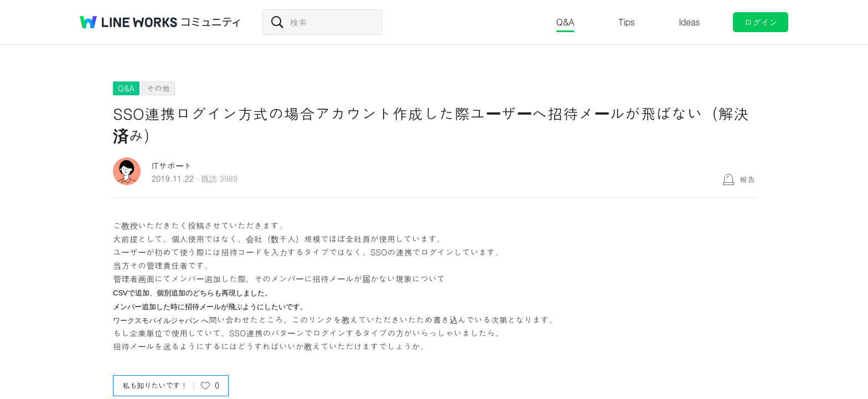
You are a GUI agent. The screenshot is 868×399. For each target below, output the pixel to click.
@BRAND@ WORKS (128, 22)
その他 (158, 88)
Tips (626, 22)
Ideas (689, 22)
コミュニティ (211, 22)
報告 (747, 179)
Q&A (565, 22)
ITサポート (172, 165)
